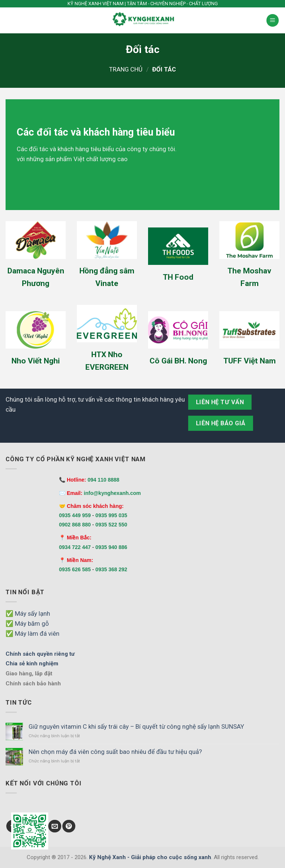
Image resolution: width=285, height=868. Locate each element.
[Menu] (273, 20)
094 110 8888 (104, 480)
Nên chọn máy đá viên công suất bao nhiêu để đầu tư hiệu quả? (115, 752)
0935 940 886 (111, 547)
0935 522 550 (111, 525)
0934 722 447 (75, 547)
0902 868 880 (75, 525)
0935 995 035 (111, 515)
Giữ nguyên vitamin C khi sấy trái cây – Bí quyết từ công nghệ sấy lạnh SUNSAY (136, 726)
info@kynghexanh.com (112, 493)
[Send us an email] (55, 826)
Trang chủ (126, 69)
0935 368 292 (111, 569)
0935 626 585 (75, 569)
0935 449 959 (75, 515)
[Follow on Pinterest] (69, 826)
